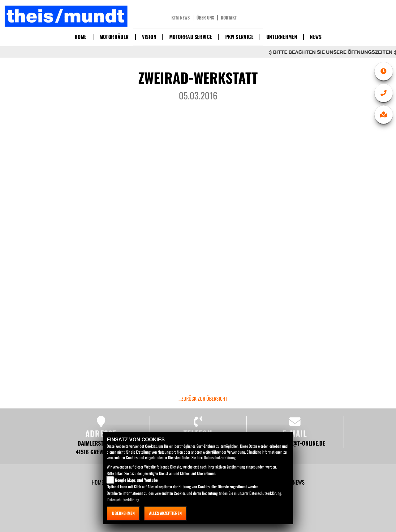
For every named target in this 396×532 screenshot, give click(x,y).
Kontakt (229, 18)
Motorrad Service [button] (191, 37)
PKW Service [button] (239, 37)
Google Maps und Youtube (136, 480)
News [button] (316, 37)
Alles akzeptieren (165, 513)
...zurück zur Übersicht (203, 399)
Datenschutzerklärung (220, 457)
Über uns (205, 18)
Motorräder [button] (114, 37)
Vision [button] (149, 37)
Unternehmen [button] (282, 37)
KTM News (181, 18)
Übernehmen (123, 513)
